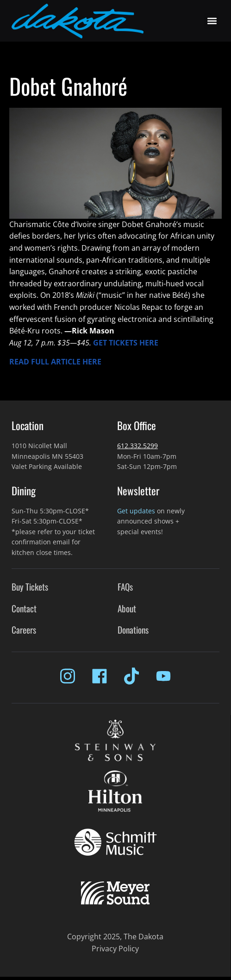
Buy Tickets (30, 587)
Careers (24, 630)
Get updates (136, 511)
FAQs (125, 587)
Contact (24, 608)
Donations (133, 630)
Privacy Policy (115, 949)
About (127, 608)
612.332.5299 (137, 446)
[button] (212, 21)
